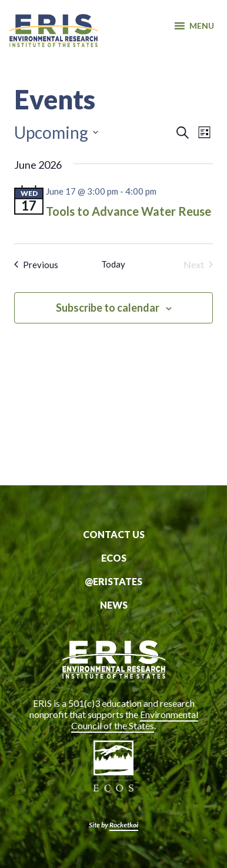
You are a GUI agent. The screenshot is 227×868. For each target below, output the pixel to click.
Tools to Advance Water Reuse (128, 211)
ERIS (54, 37)
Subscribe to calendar (108, 308)
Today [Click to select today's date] (113, 264)
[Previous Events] (36, 265)
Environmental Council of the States (135, 720)
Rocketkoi (124, 825)
